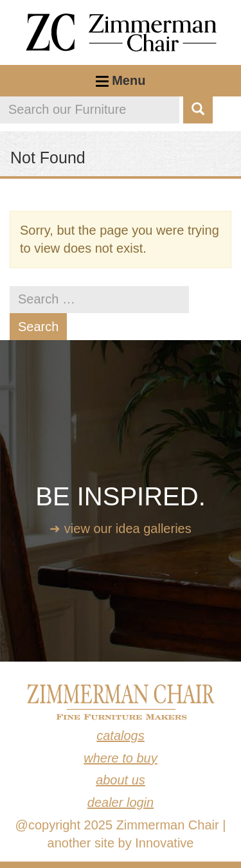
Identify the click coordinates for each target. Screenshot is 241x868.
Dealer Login (121, 802)
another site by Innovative (121, 843)
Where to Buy (121, 758)
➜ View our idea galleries (120, 529)
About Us (121, 780)
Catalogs (121, 736)
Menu (121, 85)
